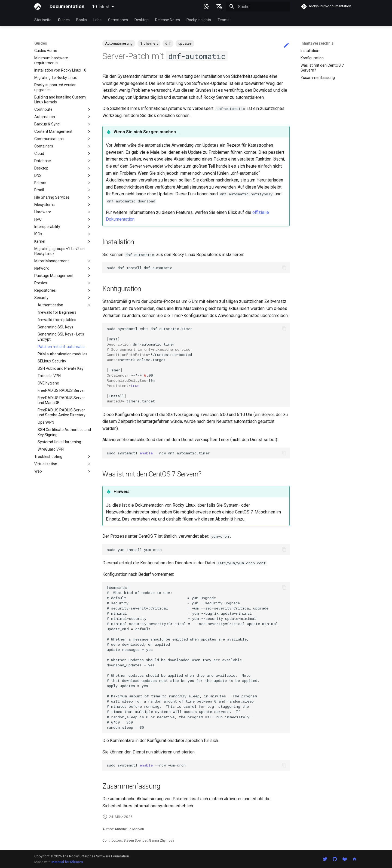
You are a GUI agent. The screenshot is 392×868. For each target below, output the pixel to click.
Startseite (43, 20)
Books (82, 20)
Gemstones (118, 20)
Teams (223, 20)
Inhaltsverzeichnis (317, 43)
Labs (97, 20)
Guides (64, 20)
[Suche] (258, 7)
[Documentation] (38, 7)
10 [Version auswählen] (101, 7)
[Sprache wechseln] (219, 7)
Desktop (142, 20)
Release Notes (168, 20)
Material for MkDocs (67, 862)
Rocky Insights (199, 20)
